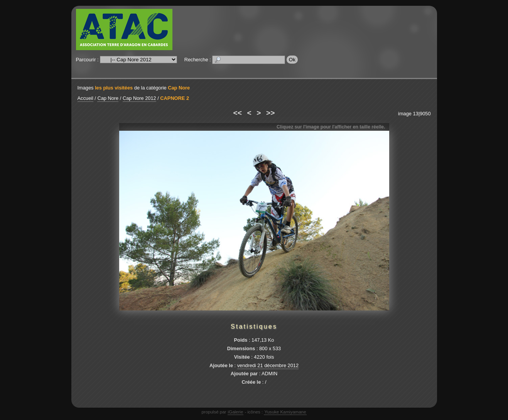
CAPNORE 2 (175, 98)
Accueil (85, 98)
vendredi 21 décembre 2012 (268, 365)
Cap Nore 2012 (139, 98)
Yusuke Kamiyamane (285, 412)
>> (270, 113)
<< (238, 113)
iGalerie (236, 412)
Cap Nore (179, 88)
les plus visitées (114, 88)
